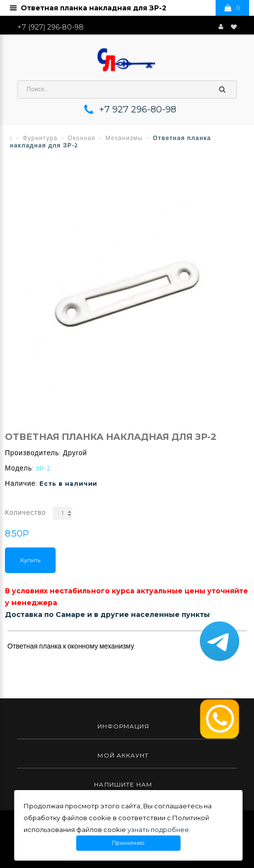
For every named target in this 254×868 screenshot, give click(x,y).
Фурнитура (40, 139)
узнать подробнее (158, 830)
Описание (26, 623)
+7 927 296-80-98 (138, 109)
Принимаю (128, 843)
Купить (30, 560)
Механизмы (124, 139)
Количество (25, 513)
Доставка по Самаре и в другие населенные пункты (107, 615)
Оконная (81, 139)
